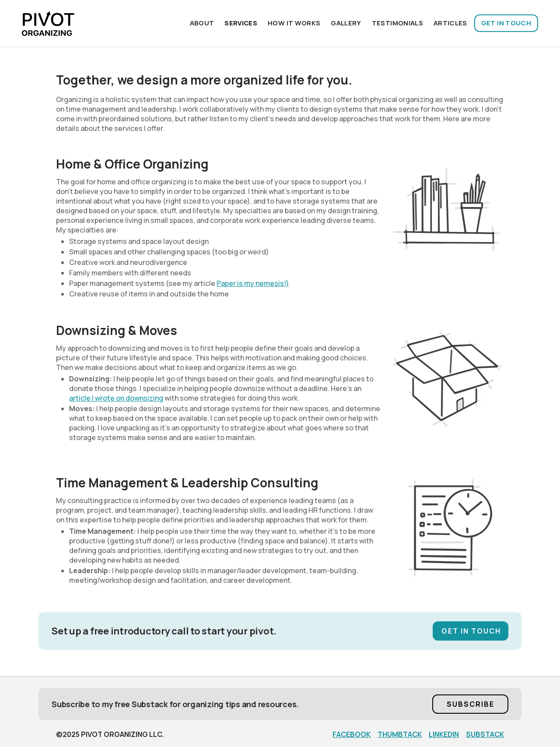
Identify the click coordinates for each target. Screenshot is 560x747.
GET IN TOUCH (506, 23)
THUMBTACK (400, 734)
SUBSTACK (485, 734)
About (202, 23)
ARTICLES (450, 23)
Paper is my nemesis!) (253, 283)
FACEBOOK (352, 734)
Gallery (346, 23)
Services (241, 23)
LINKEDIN (444, 734)
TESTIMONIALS (397, 23)
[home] (48, 23)
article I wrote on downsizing (116, 398)
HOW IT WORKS (294, 23)
